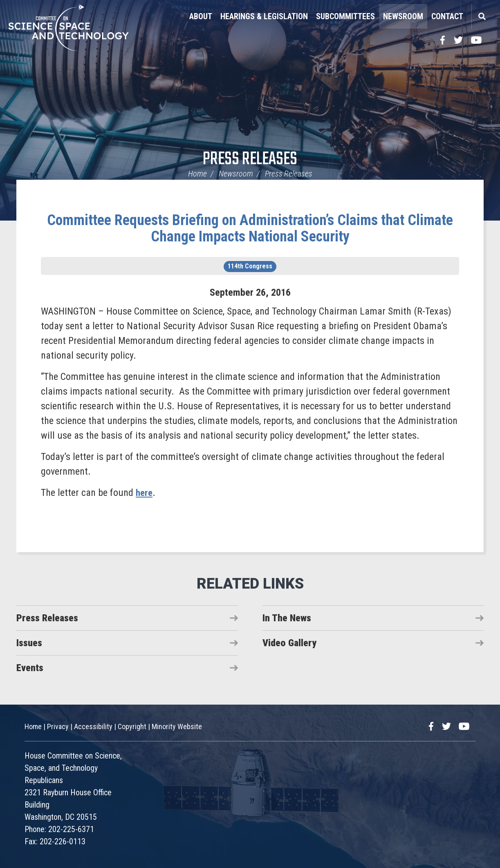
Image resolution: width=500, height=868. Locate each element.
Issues (29, 643)
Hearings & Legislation (264, 16)
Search (482, 16)
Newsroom (403, 16)
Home (197, 174)
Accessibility (93, 726)
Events (30, 668)
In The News (287, 618)
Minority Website (177, 726)
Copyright (132, 726)
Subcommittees (345, 16)
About (201, 16)
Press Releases (250, 160)
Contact (447, 16)
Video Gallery (289, 643)
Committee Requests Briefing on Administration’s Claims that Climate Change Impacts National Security (250, 228)
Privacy (58, 726)
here (145, 493)
